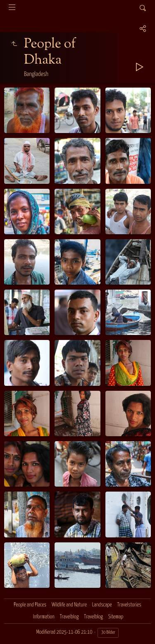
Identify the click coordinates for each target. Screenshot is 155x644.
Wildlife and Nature (69, 605)
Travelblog (69, 617)
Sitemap (116, 617)
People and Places (30, 605)
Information (44, 617)
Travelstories (129, 605)
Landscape (102, 605)
